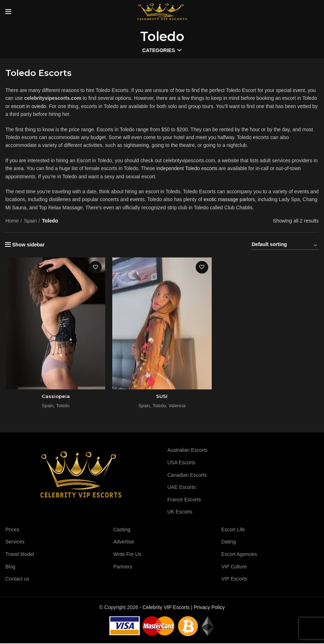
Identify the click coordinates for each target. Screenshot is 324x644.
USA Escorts (182, 463)
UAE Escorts (182, 488)
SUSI (162, 397)
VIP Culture (234, 567)
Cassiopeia (55, 397)
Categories (159, 50)
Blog (10, 567)
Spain (30, 221)
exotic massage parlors (229, 199)
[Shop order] (285, 246)
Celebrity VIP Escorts (166, 608)
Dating (228, 542)
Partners (123, 567)
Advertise (124, 542)
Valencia (178, 406)
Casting (122, 530)
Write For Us (127, 555)
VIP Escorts (234, 579)
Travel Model (20, 555)
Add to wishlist (95, 267)
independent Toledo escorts (187, 168)
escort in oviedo (29, 106)
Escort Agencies (239, 555)
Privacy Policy (209, 608)
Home (12, 221)
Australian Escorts (188, 451)
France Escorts (184, 500)
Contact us (17, 579)
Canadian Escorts (187, 475)
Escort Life (233, 530)
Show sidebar (28, 245)
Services (15, 542)
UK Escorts (180, 512)
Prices (12, 530)
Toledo (63, 406)
